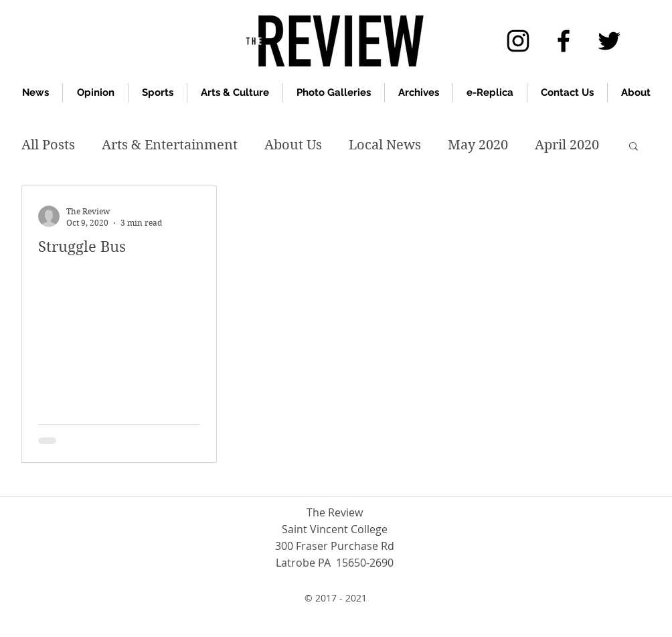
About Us (293, 145)
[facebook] (564, 41)
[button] (634, 147)
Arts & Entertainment (170, 145)
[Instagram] (518, 41)
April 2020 (567, 145)
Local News (385, 145)
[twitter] (609, 41)
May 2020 (478, 145)
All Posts (48, 145)
